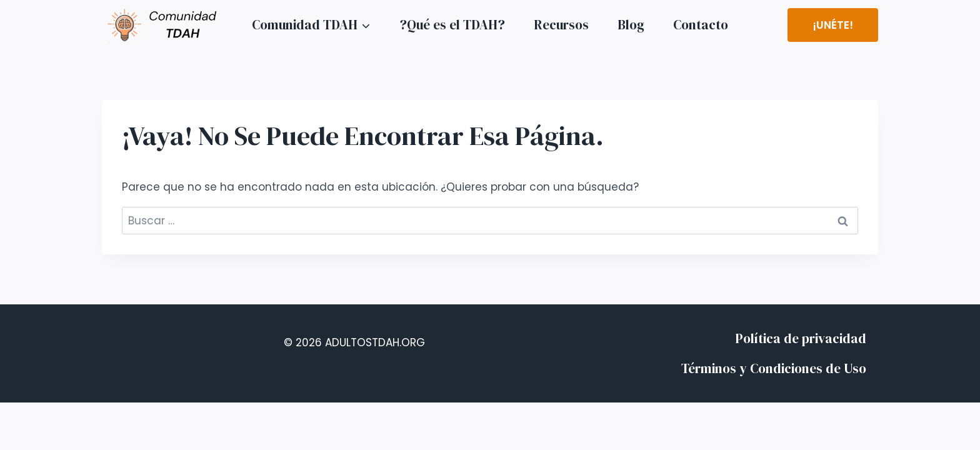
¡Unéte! (833, 25)
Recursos (561, 25)
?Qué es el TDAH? (452, 25)
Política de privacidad (801, 338)
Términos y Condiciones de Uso (774, 368)
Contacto (701, 25)
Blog (631, 25)
